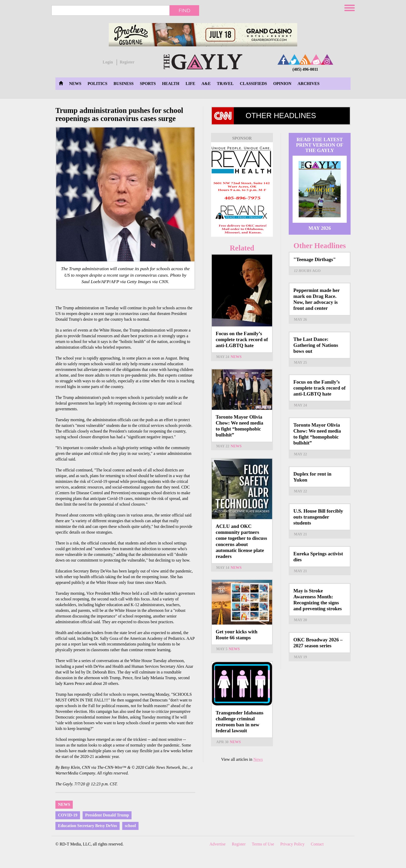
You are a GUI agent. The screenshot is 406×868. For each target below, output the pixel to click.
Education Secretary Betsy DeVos (88, 826)
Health (171, 84)
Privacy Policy (293, 844)
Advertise (218, 844)
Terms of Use (263, 844)
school (130, 826)
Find (184, 10)
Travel (225, 84)
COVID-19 (68, 815)
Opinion (282, 84)
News (75, 84)
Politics (97, 84)
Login (108, 62)
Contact (317, 844)
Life (190, 84)
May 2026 (320, 228)
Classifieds (253, 84)
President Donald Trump (107, 815)
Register (127, 62)
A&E (206, 84)
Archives (308, 84)
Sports (148, 84)
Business (124, 84)
